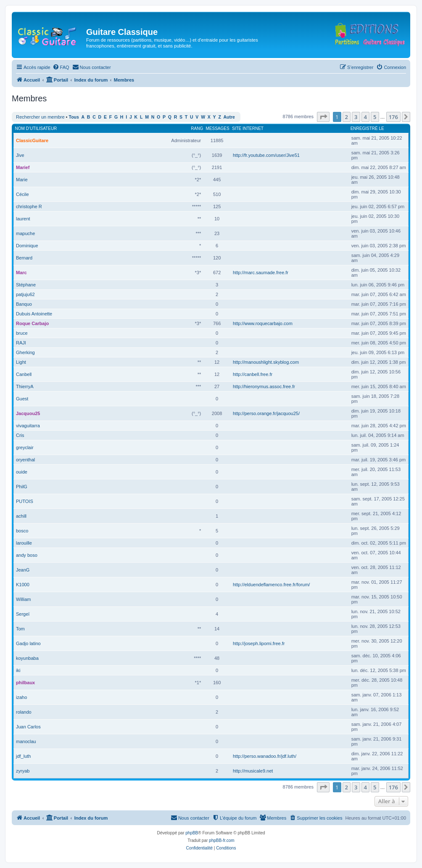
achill (21, 516)
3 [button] (356, 117)
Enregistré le (367, 128)
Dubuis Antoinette (34, 314)
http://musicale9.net (253, 771)
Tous (74, 117)
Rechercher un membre (40, 117)
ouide (22, 472)
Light (21, 362)
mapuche (25, 233)
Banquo (24, 304)
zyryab (23, 771)
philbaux (25, 683)
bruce (22, 333)
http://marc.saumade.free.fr (261, 273)
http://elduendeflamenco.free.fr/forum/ (271, 585)
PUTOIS (25, 501)
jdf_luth (23, 756)
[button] (323, 117)
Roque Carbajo (32, 323)
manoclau (26, 741)
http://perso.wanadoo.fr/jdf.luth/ (265, 756)
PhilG (22, 487)
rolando (24, 712)
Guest (22, 399)
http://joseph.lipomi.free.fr (259, 643)
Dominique (27, 246)
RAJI (21, 343)
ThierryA (25, 386)
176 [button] (393, 117)
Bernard (24, 258)
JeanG (23, 570)
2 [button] (347, 117)
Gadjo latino (28, 643)
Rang (197, 128)
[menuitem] (61, 67)
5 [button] (375, 117)
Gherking (25, 352)
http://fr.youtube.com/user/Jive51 (266, 155)
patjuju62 (25, 294)
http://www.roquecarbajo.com (263, 323)
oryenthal (25, 460)
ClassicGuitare (32, 140)
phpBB (192, 833)
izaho (21, 697)
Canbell (24, 374)
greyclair (25, 447)
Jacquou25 (28, 413)
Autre (229, 117)
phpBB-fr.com (222, 840)
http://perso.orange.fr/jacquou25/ (266, 413)
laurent (23, 219)
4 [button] (365, 117)
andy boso (27, 555)
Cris (20, 435)
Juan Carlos (28, 727)
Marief (23, 167)
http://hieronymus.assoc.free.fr (264, 386)
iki (18, 670)
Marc (21, 273)
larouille (24, 543)
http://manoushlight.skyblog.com (266, 362)
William (23, 599)
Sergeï (23, 614)
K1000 (23, 585)
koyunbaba (27, 658)
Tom (20, 629)
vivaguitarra (28, 426)
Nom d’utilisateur (36, 128)
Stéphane (26, 285)
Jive (20, 155)
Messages (218, 128)
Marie (22, 180)
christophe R (29, 206)
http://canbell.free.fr (253, 374)
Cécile (22, 194)
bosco (22, 531)
